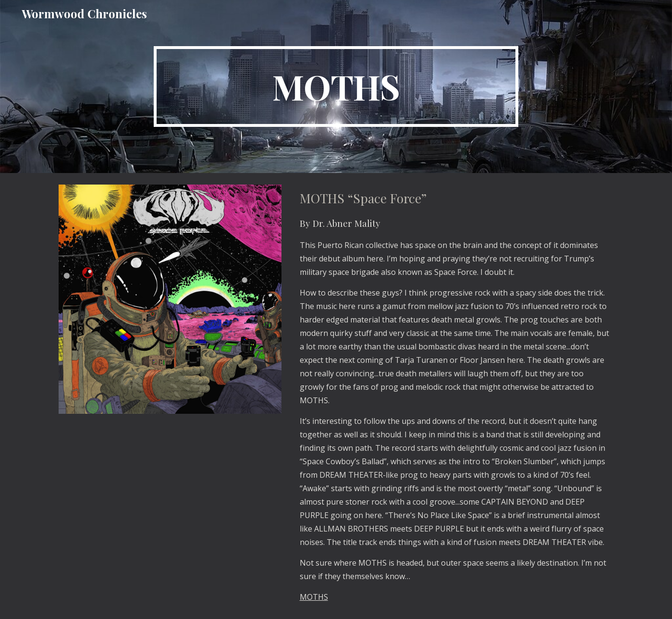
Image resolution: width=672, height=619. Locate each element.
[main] (336, 87)
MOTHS (314, 597)
